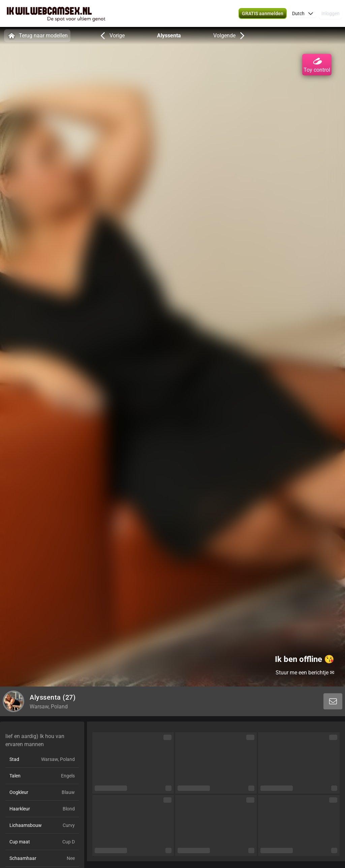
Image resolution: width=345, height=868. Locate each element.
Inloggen (331, 13)
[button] (303, 13)
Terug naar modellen (37, 36)
